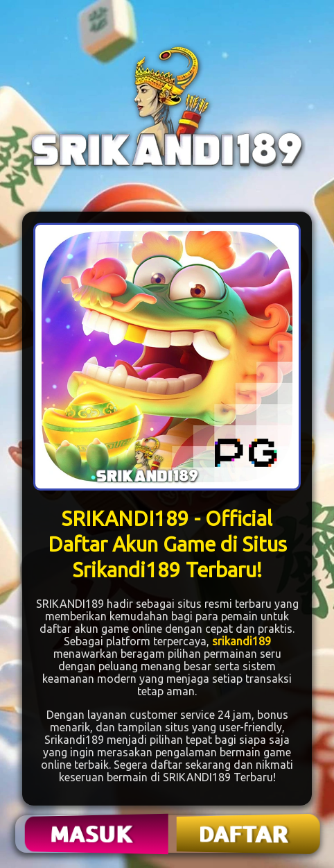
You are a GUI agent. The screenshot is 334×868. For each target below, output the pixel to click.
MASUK (93, 834)
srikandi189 (241, 641)
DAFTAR (245, 834)
